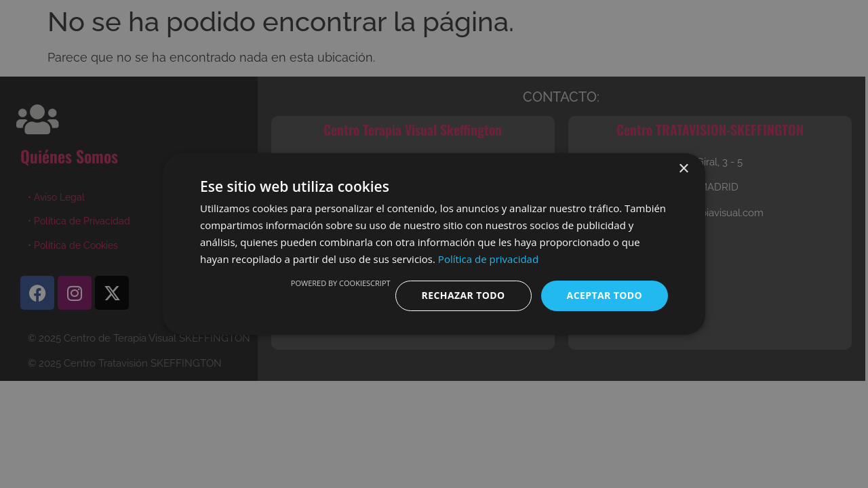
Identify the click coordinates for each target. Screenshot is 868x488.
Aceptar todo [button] (605, 295)
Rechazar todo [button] (463, 295)
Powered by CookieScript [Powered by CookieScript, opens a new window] (341, 283)
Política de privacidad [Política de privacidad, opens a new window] (488, 259)
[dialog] (434, 244)
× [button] (683, 169)
